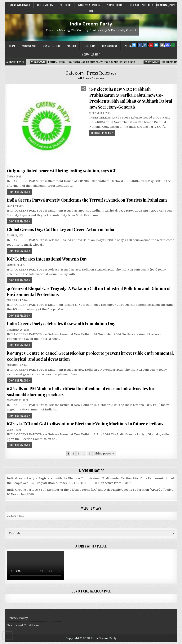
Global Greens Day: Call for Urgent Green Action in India (61, 229)
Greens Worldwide (19, 5)
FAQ (91, 11)
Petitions (65, 5)
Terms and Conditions (23, 625)
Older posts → (104, 454)
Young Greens (115, 5)
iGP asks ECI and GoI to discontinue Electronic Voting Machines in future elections (85, 424)
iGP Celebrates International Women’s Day (47, 259)
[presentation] (8, 636)
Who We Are (29, 46)
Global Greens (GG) (83, 490)
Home (12, 46)
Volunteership (91, 54)
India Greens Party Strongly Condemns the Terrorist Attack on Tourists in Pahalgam (87, 200)
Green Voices (45, 5)
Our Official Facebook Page (91, 591)
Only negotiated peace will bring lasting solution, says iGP (62, 171)
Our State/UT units (142, 5)
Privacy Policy (18, 618)
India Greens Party (91, 24)
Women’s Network (89, 5)
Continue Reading (101, 133)
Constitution (51, 46)
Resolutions (110, 46)
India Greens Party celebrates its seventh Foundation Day (61, 324)
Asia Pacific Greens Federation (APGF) (132, 490)
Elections (89, 46)
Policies (72, 46)
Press (128, 46)
